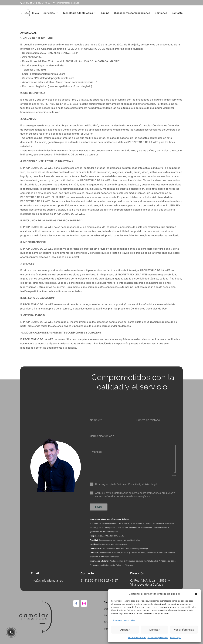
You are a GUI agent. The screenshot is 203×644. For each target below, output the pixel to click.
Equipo (105, 14)
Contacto (177, 14)
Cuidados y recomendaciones (132, 14)
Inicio (36, 14)
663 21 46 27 (44, 3)
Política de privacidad (158, 637)
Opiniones (161, 14)
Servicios (49, 14)
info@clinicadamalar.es (47, 579)
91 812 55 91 (29, 3)
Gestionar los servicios (124, 620)
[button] (196, 594)
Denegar (154, 630)
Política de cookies (137, 637)
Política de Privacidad (125, 564)
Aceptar (125, 630)
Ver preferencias (184, 630)
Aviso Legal (176, 637)
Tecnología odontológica (78, 14)
